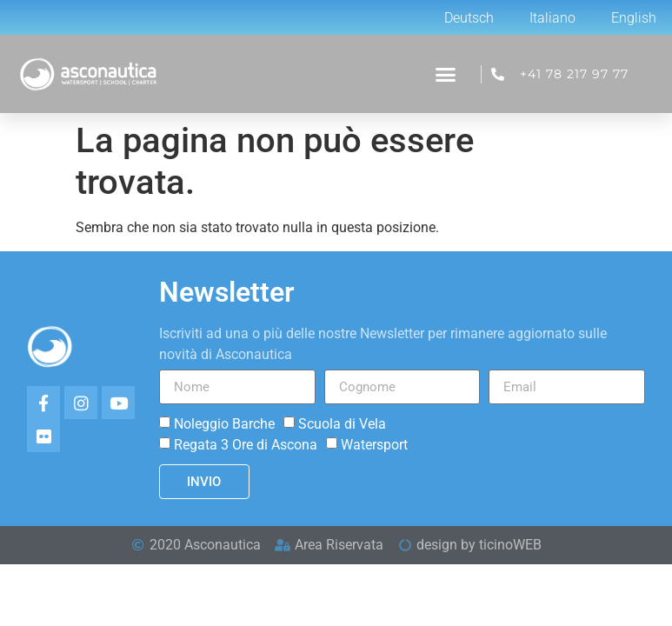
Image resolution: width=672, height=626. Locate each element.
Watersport (374, 445)
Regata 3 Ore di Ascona (246, 445)
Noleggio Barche (224, 424)
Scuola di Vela (342, 424)
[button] (446, 75)
